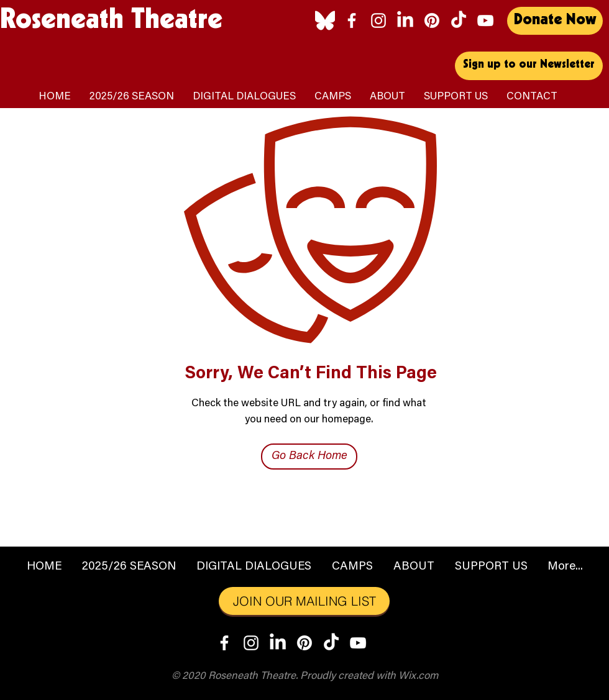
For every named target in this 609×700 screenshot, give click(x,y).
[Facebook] (352, 20)
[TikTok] (459, 20)
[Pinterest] (432, 20)
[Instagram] (378, 20)
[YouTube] (485, 20)
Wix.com (418, 677)
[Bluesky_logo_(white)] (325, 20)
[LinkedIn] (405, 20)
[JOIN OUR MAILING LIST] (304, 601)
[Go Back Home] (309, 457)
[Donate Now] (555, 21)
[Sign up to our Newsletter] (529, 66)
